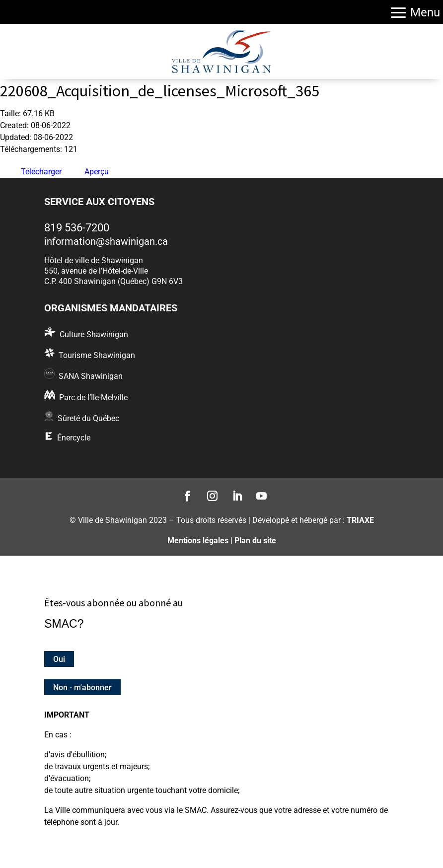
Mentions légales (198, 541)
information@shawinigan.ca (106, 241)
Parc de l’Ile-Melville (93, 398)
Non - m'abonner (82, 687)
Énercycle (74, 438)
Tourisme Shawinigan (97, 355)
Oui (59, 659)
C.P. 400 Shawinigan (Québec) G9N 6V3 (113, 281)
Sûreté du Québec (88, 418)
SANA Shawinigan (91, 376)
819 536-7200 (77, 228)
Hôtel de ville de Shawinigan (94, 260)
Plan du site (255, 541)
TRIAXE (360, 520)
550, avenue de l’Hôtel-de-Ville (96, 271)
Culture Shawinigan (94, 334)
